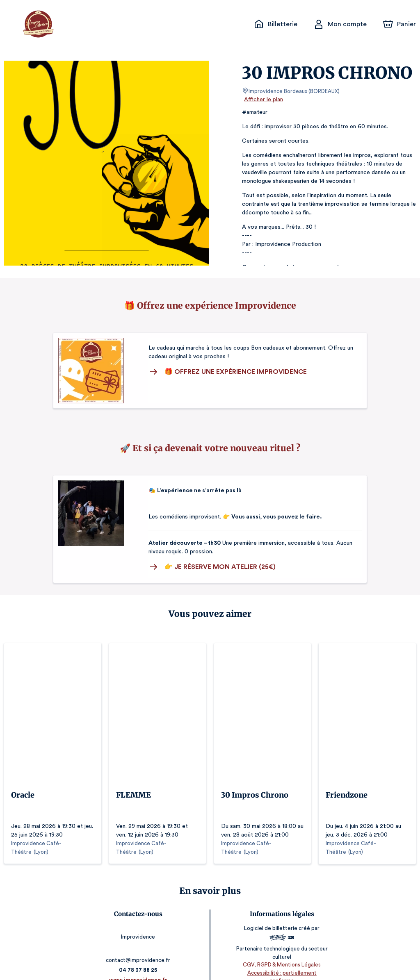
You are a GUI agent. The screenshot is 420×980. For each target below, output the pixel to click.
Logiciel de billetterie (270, 919)
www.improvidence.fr (140, 963)
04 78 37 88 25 (140, 953)
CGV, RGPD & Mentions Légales (281, 956)
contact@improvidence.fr (139, 943)
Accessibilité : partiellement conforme (281, 963)
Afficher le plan (263, 100)
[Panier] (399, 24)
